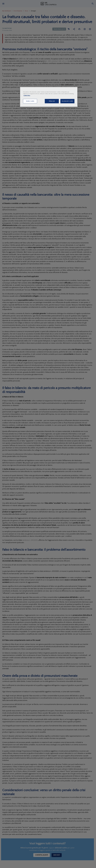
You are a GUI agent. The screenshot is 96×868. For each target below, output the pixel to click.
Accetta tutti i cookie (67, 101)
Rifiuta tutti (52, 101)
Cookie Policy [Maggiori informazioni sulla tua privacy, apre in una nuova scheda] (27, 95)
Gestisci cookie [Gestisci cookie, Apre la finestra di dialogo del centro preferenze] (30, 101)
